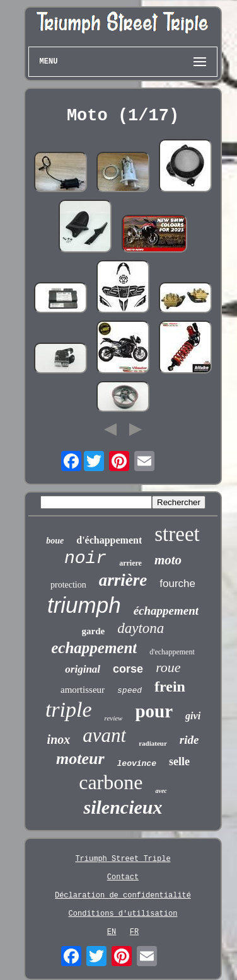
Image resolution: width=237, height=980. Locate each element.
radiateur (153, 743)
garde (94, 631)
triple (69, 709)
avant (104, 735)
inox (59, 739)
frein (170, 687)
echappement (94, 648)
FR (134, 932)
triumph (84, 605)
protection (68, 585)
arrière (123, 580)
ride (189, 740)
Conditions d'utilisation (123, 914)
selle (179, 761)
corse (128, 669)
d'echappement (172, 652)
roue (168, 667)
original (83, 669)
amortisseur (83, 690)
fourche (177, 584)
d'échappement (109, 540)
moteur (80, 759)
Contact (123, 877)
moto (168, 560)
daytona (141, 628)
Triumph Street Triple (123, 859)
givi (193, 716)
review (114, 718)
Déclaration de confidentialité (123, 896)
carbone (111, 782)
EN (112, 932)
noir (85, 558)
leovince (137, 764)
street (177, 534)
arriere (130, 563)
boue (55, 541)
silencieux (123, 807)
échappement (166, 611)
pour (154, 711)
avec (161, 791)
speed (130, 691)
